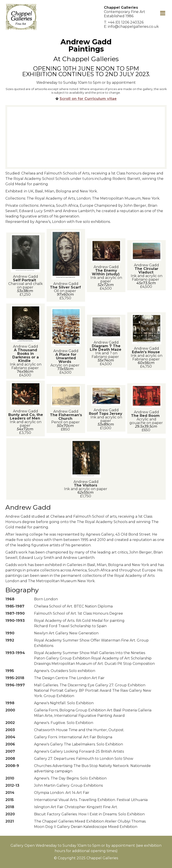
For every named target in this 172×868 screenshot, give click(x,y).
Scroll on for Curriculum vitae (88, 99)
